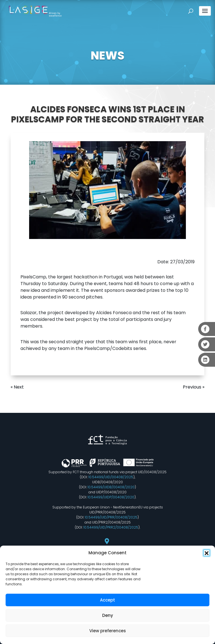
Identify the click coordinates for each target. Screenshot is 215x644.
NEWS (107, 56)
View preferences (108, 631)
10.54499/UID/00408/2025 (111, 477)
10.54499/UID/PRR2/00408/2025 (111, 527)
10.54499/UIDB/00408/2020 (111, 487)
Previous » (194, 387)
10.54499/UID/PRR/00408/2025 (111, 517)
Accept (107, 600)
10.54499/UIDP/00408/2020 (111, 497)
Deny (108, 615)
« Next (17, 387)
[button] (207, 553)
